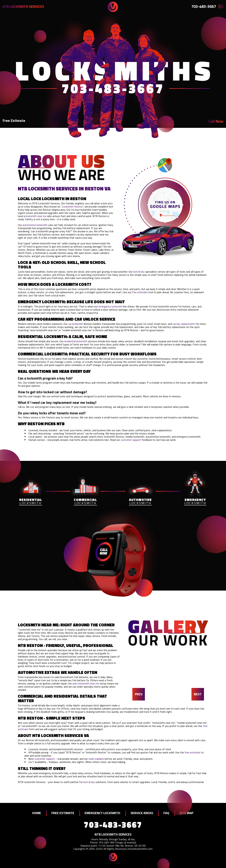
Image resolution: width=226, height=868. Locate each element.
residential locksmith (76, 341)
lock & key (139, 272)
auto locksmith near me (86, 683)
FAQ (166, 813)
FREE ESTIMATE (63, 813)
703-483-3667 (204, 6)
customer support (131, 440)
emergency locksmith (110, 306)
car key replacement (184, 324)
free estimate (140, 292)
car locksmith (76, 324)
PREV (139, 694)
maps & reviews (126, 842)
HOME (37, 813)
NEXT (198, 694)
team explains (96, 759)
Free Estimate (14, 120)
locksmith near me (36, 216)
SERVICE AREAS (142, 813)
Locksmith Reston (72, 206)
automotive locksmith (35, 225)
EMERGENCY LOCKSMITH (102, 813)
